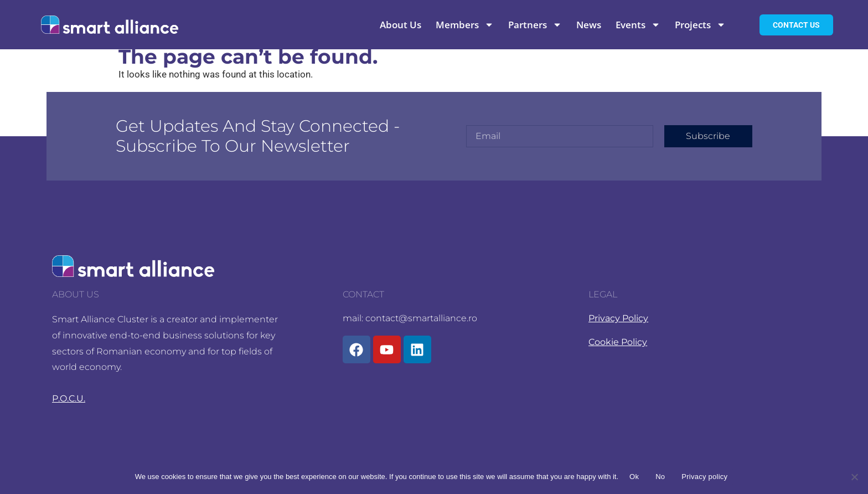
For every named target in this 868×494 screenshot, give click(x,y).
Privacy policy (704, 477)
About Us (401, 25)
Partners (535, 25)
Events (638, 25)
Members (465, 25)
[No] (854, 477)
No (660, 477)
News (589, 25)
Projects (700, 25)
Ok (634, 477)
